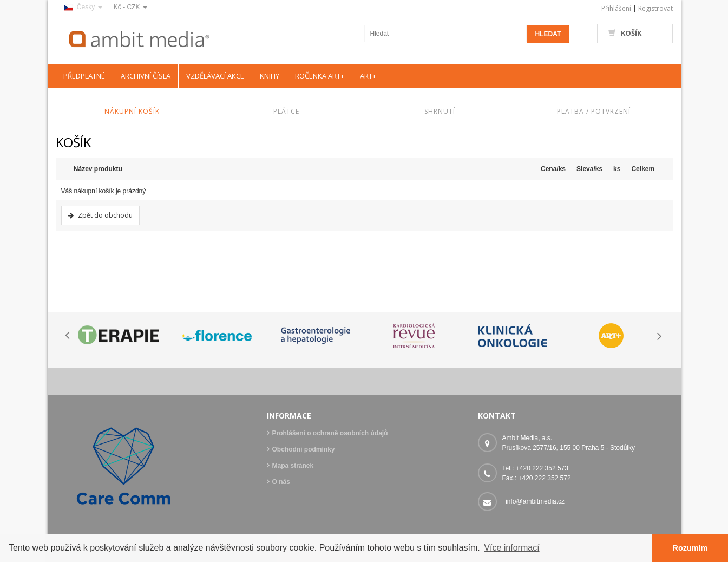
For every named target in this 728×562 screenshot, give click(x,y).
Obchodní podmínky (304, 449)
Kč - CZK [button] (130, 7)
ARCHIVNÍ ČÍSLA (146, 76)
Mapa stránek (293, 466)
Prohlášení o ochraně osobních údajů (330, 433)
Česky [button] (83, 7)
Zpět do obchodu (105, 215)
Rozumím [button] (690, 548)
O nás (281, 482)
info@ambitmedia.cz (535, 501)
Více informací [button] (511, 548)
